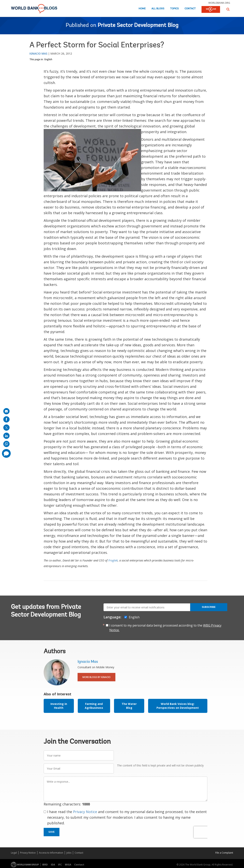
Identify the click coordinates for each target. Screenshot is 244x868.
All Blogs (158, 9)
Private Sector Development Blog (138, 26)
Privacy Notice (85, 812)
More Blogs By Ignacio (96, 677)
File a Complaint (224, 853)
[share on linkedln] (6, 436)
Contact (190, 9)
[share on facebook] (6, 419)
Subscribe (209, 607)
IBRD (45, 865)
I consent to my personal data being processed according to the (165, 628)
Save (52, 832)
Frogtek (113, 560)
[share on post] (6, 428)
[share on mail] (6, 411)
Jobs (69, 853)
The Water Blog (129, 706)
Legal (14, 853)
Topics (174, 9)
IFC (60, 865)
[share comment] (6, 453)
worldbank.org (219, 3)
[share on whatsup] (6, 444)
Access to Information (51, 853)
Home (142, 9)
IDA (53, 865)
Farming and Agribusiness (94, 706)
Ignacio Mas (38, 53)
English (48, 59)
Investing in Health (59, 706)
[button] (228, 9)
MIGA (68, 865)
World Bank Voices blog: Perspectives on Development (178, 706)
